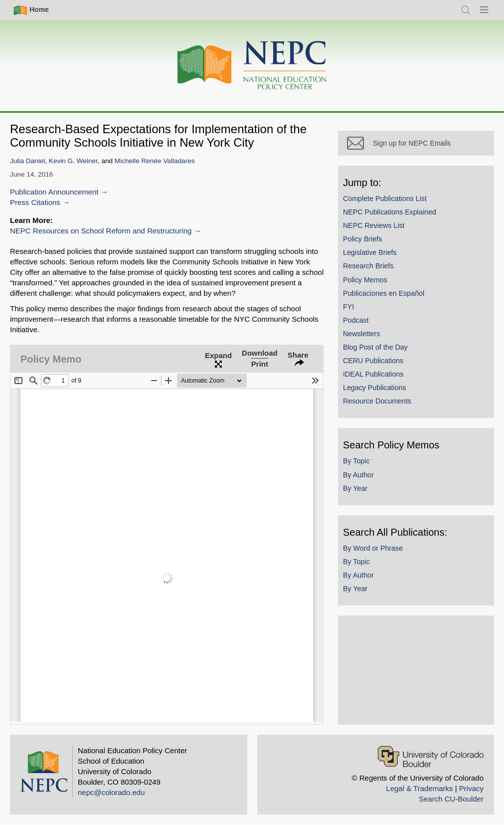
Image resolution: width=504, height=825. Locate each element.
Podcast (367, 331)
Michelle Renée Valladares (155, 161)
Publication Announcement (54, 192)
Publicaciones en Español (395, 304)
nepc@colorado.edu (111, 792)
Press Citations (35, 202)
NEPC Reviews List (385, 236)
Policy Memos (377, 290)
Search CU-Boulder (451, 799)
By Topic (368, 472)
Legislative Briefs (381, 263)
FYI (360, 317)
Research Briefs (380, 277)
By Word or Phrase (384, 559)
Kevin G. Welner (73, 161)
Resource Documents (389, 412)
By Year (367, 499)
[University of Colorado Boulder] (430, 756)
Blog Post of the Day (387, 358)
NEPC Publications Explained (401, 222)
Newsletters (373, 344)
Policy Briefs (374, 250)
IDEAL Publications (385, 385)
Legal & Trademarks (419, 788)
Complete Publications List (396, 209)
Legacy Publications (386, 399)
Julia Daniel (27, 161)
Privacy (471, 788)
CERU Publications (385, 371)
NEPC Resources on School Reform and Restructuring (101, 231)
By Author (370, 485)
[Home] (252, 66)
